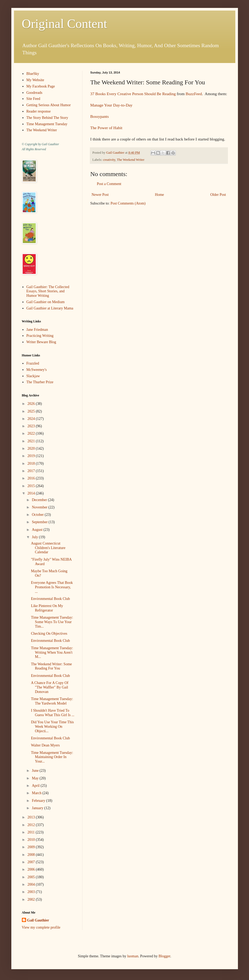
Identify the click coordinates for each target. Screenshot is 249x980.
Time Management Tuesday (47, 124)
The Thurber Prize (40, 382)
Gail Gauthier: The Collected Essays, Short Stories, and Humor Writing (48, 291)
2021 (32, 441)
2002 (32, 899)
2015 (32, 486)
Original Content (65, 24)
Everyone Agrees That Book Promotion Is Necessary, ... (52, 587)
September (40, 522)
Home (159, 195)
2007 (32, 862)
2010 (32, 840)
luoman (133, 956)
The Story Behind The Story (47, 118)
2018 (32, 464)
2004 (32, 884)
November (40, 507)
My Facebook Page (41, 86)
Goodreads (34, 93)
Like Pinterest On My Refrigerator (47, 608)
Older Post (218, 195)
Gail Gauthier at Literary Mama (50, 308)
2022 (32, 433)
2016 (32, 478)
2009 (32, 847)
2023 (32, 426)
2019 (32, 456)
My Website (35, 80)
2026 (32, 404)
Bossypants (100, 116)
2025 (32, 411)
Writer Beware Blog (41, 342)
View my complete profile (41, 927)
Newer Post (100, 195)
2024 (32, 419)
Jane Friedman (37, 330)
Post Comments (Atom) (128, 203)
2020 (32, 448)
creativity (109, 160)
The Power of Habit (106, 128)
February (39, 801)
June (36, 771)
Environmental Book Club (50, 599)
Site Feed (33, 99)
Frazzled (33, 363)
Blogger (164, 956)
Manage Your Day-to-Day (111, 105)
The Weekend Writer (131, 160)
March (37, 793)
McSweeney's (36, 370)
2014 (32, 493)
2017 (32, 471)
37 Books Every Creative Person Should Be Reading (133, 94)
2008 (32, 855)
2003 (32, 892)
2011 (31, 832)
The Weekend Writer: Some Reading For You (51, 666)
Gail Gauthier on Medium (45, 302)
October (38, 515)
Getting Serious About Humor (48, 105)
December (40, 500)
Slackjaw (33, 376)
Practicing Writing (40, 336)
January (38, 808)
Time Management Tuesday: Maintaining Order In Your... (52, 757)
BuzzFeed (194, 94)
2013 (32, 817)
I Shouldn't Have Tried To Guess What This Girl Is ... (53, 713)
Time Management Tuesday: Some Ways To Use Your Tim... (52, 622)
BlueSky (33, 74)
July (35, 537)
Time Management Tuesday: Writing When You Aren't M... (52, 652)
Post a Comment (109, 184)
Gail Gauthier (38, 920)
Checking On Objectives (49, 634)
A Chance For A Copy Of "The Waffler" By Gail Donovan (50, 687)
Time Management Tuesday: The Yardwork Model (52, 701)
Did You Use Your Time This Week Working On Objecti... (52, 727)
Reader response (38, 111)
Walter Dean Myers (45, 745)
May (36, 778)
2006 (32, 869)
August (38, 530)
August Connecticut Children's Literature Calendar (48, 548)
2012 (32, 825)
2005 (32, 877)
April (36, 786)
